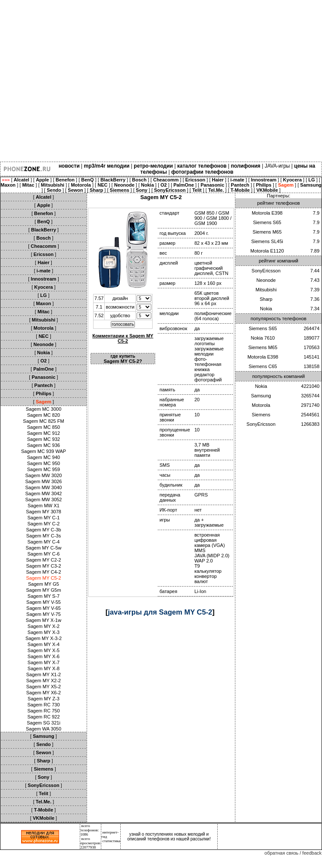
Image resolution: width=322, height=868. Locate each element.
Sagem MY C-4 (44, 542)
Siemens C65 (263, 366)
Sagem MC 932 (44, 439)
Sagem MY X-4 (44, 644)
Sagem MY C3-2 (43, 566)
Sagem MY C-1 (44, 518)
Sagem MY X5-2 (44, 687)
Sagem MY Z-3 (44, 699)
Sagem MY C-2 (44, 524)
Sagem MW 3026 (44, 481)
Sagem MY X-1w (44, 620)
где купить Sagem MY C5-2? (123, 359)
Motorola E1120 (267, 251)
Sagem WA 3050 (44, 729)
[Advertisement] (81, 81)
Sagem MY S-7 (44, 596)
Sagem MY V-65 (44, 608)
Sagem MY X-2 (44, 626)
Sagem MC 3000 (44, 409)
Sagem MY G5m (43, 590)
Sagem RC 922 (43, 717)
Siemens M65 (267, 232)
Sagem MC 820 (44, 415)
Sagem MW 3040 (44, 487)
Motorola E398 (267, 213)
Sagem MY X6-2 (44, 693)
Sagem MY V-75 (44, 614)
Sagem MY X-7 (44, 662)
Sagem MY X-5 (44, 650)
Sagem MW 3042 (44, 493)
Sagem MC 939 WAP (44, 451)
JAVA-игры (277, 166)
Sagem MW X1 (44, 506)
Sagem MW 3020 (44, 475)
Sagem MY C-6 (44, 554)
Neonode (266, 280)
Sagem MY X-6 (44, 656)
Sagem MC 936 (44, 445)
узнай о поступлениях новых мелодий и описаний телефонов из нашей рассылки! (169, 837)
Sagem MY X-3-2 (44, 638)
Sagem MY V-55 (44, 602)
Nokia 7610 (263, 338)
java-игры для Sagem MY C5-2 (160, 612)
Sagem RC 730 (43, 705)
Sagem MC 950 (44, 463)
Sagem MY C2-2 (43, 560)
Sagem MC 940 (44, 457)
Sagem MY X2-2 (44, 681)
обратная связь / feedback (293, 853)
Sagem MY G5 (44, 584)
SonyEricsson (266, 271)
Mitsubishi (266, 290)
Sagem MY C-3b (43, 530)
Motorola (261, 405)
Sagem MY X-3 (44, 632)
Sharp (266, 299)
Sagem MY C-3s (44, 536)
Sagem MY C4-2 (43, 572)
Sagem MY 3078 (44, 512)
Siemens (261, 415)
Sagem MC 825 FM (43, 421)
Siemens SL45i (267, 241)
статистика (111, 841)
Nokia (266, 309)
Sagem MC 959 (44, 469)
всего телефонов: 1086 (89, 830)
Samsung (261, 396)
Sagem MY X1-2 (44, 674)
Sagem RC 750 (43, 711)
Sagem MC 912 (44, 433)
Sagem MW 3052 (44, 500)
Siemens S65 (267, 222)
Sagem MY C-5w (44, 548)
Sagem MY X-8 (44, 668)
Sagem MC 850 (44, 427)
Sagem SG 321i (44, 723)
